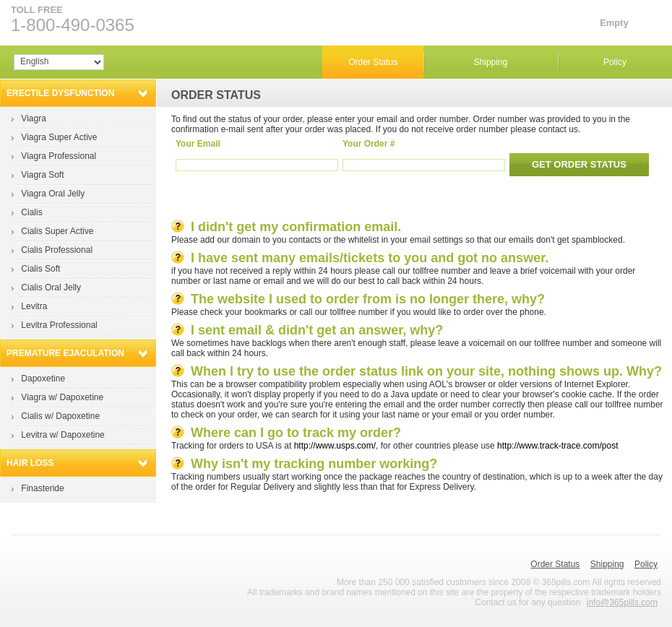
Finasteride (42, 488)
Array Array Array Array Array (59, 62)
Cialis (31, 212)
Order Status (373, 62)
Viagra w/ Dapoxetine (62, 397)
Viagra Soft (42, 175)
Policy (615, 62)
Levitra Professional (59, 325)
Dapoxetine (43, 379)
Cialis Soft (40, 269)
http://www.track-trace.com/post (557, 446)
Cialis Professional (57, 250)
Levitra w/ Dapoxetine (63, 435)
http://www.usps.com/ (335, 446)
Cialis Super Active (57, 231)
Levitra (34, 306)
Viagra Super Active (59, 137)
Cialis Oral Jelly (51, 287)
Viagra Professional (59, 156)
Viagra (33, 118)
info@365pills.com (622, 602)
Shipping (491, 62)
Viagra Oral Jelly (53, 194)
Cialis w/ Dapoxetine (60, 416)
